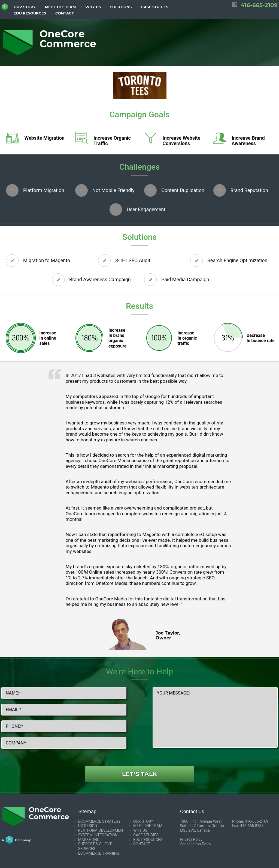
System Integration (98, 835)
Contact (65, 13)
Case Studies (155, 7)
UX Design (88, 826)
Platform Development (102, 830)
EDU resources (30, 13)
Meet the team (60, 7)
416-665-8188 (252, 826)
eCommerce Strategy (99, 821)
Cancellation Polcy (195, 844)
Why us (93, 7)
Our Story (25, 7)
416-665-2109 (257, 821)
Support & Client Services (95, 846)
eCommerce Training (99, 853)
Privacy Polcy (191, 839)
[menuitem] (25, 7)
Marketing (89, 840)
